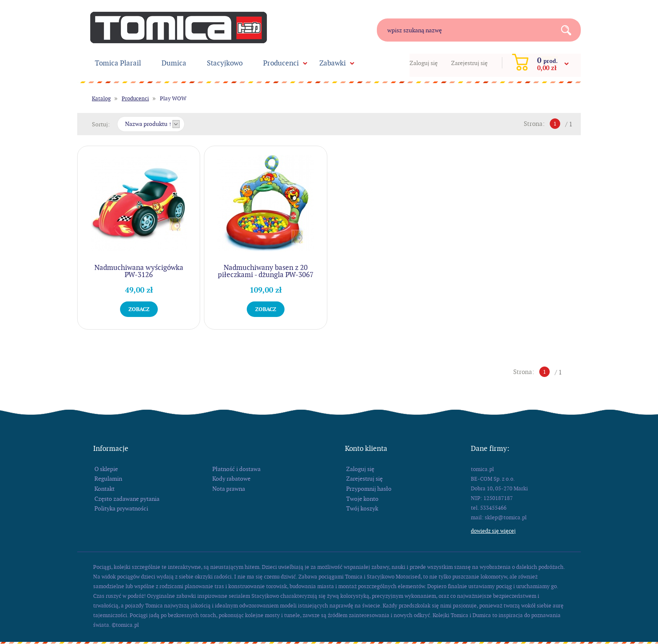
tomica (179, 27)
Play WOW (173, 98)
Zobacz (139, 309)
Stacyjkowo (225, 63)
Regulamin (108, 479)
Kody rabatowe (231, 479)
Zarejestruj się (469, 63)
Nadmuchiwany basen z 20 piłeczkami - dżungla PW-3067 (266, 271)
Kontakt (104, 489)
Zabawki (333, 63)
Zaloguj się (424, 63)
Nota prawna (229, 489)
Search (569, 30)
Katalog (101, 98)
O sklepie (106, 469)
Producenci (281, 63)
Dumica (174, 63)
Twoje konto (362, 499)
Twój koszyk (362, 508)
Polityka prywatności (121, 508)
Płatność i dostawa (236, 469)
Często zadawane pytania (127, 499)
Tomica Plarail (118, 63)
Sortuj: (101, 124)
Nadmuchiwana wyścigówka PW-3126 (139, 271)
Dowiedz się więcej (493, 531)
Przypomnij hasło (369, 489)
